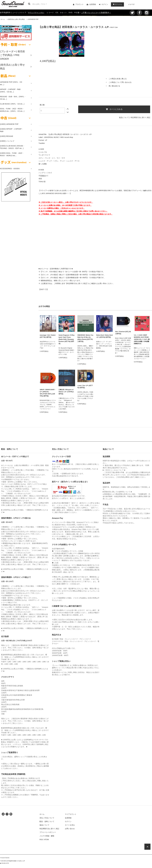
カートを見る (70, 825)
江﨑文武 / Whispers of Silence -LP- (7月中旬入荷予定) (66, 392)
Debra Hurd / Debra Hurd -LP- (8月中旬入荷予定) (104, 336)
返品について (124, 117)
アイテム (117, 4)
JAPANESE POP (33, 19)
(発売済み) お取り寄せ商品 (16, 19)
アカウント (80, 4)
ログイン (105, 4)
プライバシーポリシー (48, 832)
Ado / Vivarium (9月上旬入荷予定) (123, 333)
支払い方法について (47, 818)
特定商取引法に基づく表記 (140, 117)
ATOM (46, 840)
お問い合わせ (70, 829)
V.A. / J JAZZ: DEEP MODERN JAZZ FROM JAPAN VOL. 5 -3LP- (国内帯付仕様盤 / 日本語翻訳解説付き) (142, 339)
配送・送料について (47, 821)
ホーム (3, 19)
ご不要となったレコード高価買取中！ (96, 13)
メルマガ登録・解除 (47, 836)
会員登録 (93, 4)
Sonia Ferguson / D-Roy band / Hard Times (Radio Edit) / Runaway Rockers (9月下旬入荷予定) (67, 339)
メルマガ (131, 4)
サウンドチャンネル (36, 13)
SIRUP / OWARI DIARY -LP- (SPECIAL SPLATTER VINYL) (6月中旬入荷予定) (48, 393)
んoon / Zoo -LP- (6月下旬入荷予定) (85, 387)
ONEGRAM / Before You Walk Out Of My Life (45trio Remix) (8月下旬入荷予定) (85, 338)
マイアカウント (71, 814)
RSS (41, 840)
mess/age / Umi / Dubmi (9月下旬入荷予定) (48, 336)
